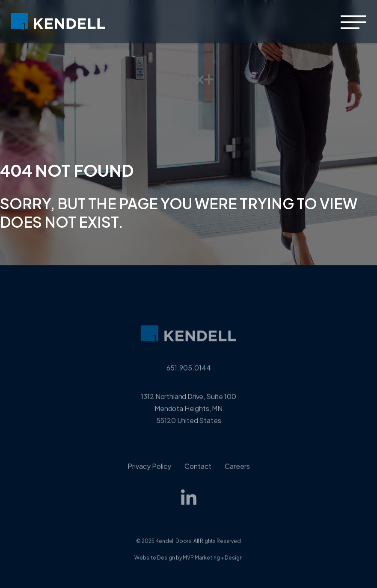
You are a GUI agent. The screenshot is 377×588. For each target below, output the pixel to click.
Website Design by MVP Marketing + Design (188, 565)
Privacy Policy (149, 473)
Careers (237, 473)
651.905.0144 (189, 375)
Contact (198, 473)
